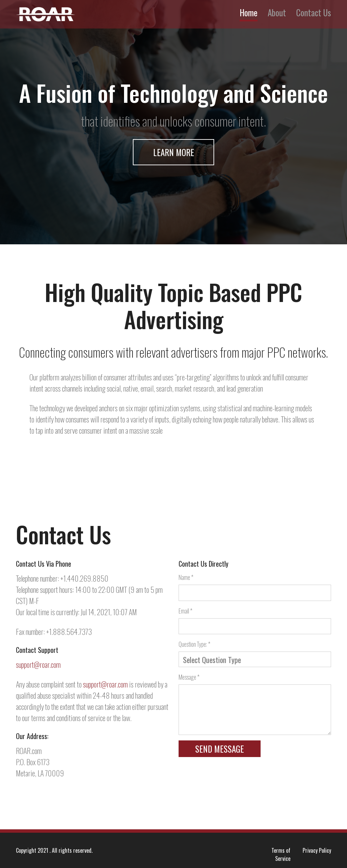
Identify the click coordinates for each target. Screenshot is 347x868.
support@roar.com (38, 664)
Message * (189, 677)
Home (249, 12)
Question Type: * (195, 644)
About (277, 12)
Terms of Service (281, 854)
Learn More (174, 152)
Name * (186, 577)
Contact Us (314, 12)
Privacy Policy (317, 850)
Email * (186, 611)
